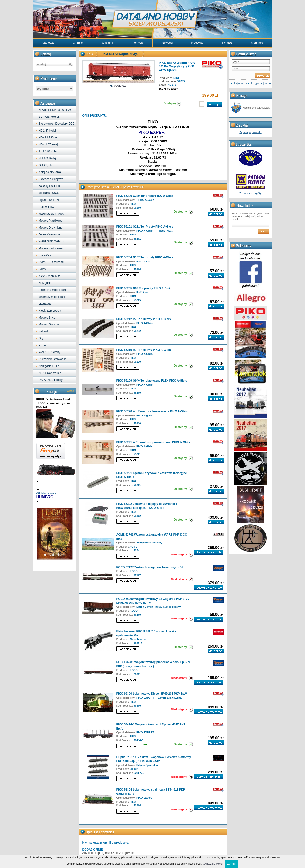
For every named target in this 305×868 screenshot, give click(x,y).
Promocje (137, 43)
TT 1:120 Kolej (48, 151)
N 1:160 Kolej (47, 158)
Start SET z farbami (51, 262)
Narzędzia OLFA (49, 366)
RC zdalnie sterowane (53, 359)
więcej (71, 391)
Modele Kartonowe (51, 248)
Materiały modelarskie (53, 297)
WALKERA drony (50, 352)
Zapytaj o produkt (250, 132)
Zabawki (44, 331)
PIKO (89, 54)
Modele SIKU (47, 318)
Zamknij (232, 864)
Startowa (48, 43)
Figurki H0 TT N (49, 200)
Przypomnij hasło (261, 83)
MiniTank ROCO (49, 193)
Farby (42, 269)
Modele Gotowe (49, 325)
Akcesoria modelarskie (53, 290)
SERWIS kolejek (49, 117)
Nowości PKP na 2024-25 (55, 110)
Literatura (45, 304)
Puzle (42, 345)
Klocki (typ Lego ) (50, 311)
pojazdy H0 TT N (49, 186)
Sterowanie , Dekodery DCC (57, 124)
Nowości (167, 43)
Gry (41, 338)
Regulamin (108, 43)
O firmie (78, 43)
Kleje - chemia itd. (50, 276)
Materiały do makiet (51, 214)
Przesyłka (197, 43)
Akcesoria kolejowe (51, 179)
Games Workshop (50, 234)
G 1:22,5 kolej (48, 165)
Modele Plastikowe (51, 221)
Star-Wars (45, 255)
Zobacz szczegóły (250, 193)
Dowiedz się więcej (212, 864)
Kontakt (227, 43)
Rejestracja (240, 83)
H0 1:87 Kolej (47, 131)
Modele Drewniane (51, 228)
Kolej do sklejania (50, 172)
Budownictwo (47, 207)
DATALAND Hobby (51, 380)
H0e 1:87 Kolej (48, 138)
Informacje (257, 43)
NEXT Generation (50, 373)
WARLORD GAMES (52, 241)
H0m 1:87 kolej (48, 144)
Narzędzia (45, 283)
